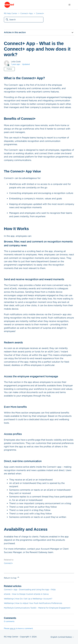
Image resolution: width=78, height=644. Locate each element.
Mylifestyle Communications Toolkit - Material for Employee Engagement (37, 608)
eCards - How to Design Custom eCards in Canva (26, 594)
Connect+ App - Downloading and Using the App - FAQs (30, 590)
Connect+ (40, 13)
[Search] (24, 20)
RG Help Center (11, 13)
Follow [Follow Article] (9, 69)
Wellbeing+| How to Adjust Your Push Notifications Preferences (33, 603)
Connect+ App (27, 13)
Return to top (12, 577)
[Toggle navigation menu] (69, 5)
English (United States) (62, 637)
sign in (13, 628)
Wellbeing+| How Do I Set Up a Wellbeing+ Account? (28, 599)
